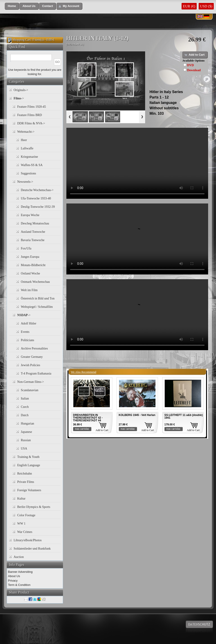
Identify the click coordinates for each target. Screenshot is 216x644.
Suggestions (29, 173)
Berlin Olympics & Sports (34, 507)
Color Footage (26, 515)
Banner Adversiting (20, 572)
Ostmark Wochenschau (35, 282)
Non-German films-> (31, 382)
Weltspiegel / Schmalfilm (37, 307)
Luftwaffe (27, 148)
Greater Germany (32, 357)
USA (24, 449)
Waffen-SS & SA (32, 165)
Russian (26, 440)
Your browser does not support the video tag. (137, 163)
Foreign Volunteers (29, 490)
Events (25, 332)
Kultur (21, 499)
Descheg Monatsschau (35, 223)
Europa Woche (30, 215)
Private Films (26, 482)
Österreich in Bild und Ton (38, 298)
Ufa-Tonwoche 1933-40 (36, 198)
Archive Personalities (34, 348)
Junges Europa (30, 257)
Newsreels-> (25, 182)
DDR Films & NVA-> (31, 123)
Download (194, 70)
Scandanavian (30, 390)
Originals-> (21, 90)
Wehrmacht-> (26, 132)
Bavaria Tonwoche (33, 240)
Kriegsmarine (29, 157)
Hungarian (28, 424)
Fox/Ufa (26, 248)
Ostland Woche (30, 273)
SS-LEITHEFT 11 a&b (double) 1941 (184, 416)
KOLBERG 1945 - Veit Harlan (137, 415)
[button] (12, 6)
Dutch (25, 415)
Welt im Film (29, 290)
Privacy (13, 581)
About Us (14, 576)
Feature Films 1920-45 (32, 107)
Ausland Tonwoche (33, 232)
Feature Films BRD (30, 115)
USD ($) (206, 6)
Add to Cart (102, 430)
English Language (29, 465)
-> (19, 98)
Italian (25, 399)
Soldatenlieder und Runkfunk (32, 549)
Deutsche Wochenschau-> (37, 190)
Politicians (28, 340)
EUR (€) (189, 6)
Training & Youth (28, 457)
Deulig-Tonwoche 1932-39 (38, 207)
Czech (25, 407)
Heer (24, 140)
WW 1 (21, 524)
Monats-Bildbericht (33, 265)
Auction (19, 557)
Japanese (27, 432)
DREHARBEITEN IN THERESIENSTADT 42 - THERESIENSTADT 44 (88, 418)
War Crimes (25, 532)
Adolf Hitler (29, 323)
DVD (190, 65)
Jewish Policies (31, 365)
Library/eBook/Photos (28, 540)
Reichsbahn (25, 474)
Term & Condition (19, 585)
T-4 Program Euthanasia (36, 373)
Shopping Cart (22, 40)
